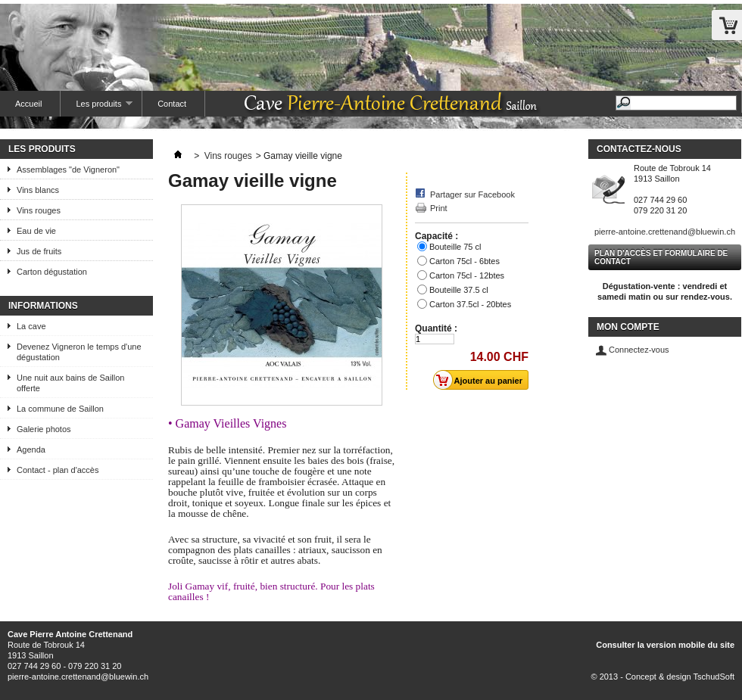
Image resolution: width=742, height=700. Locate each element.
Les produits (97, 108)
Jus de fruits (39, 251)
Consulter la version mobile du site (665, 645)
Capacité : (438, 236)
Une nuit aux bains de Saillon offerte (70, 383)
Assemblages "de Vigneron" (68, 170)
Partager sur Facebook (472, 194)
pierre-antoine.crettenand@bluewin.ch (665, 232)
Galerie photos (44, 429)
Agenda (31, 450)
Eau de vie (36, 231)
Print (439, 208)
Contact (172, 104)
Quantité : (436, 328)
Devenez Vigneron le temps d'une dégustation (79, 352)
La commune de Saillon (60, 409)
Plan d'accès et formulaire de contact (661, 257)
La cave (31, 326)
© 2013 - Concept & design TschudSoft (662, 677)
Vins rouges (39, 210)
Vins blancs (38, 190)
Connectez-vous (639, 350)
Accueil (28, 104)
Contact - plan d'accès (58, 470)
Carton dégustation (52, 272)
